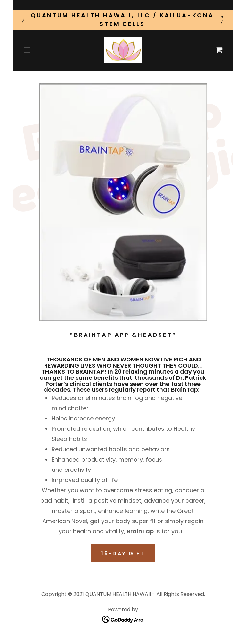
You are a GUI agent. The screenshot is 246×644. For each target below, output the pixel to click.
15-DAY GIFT (123, 553)
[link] (123, 50)
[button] (36, 50)
